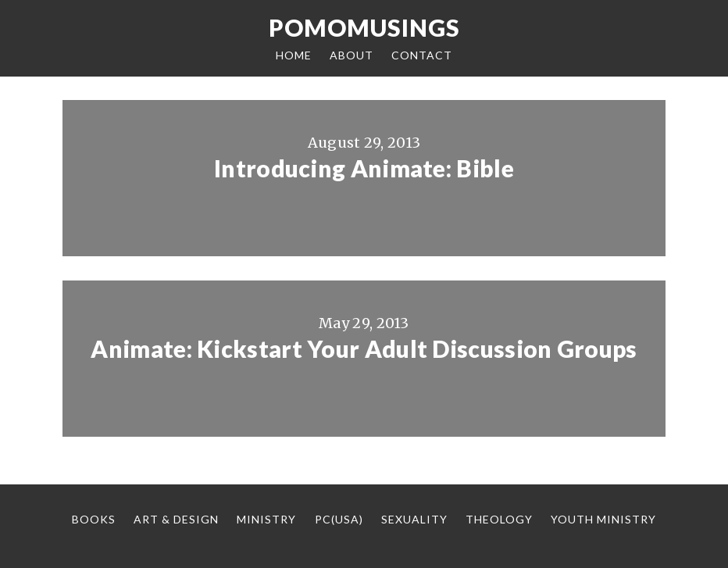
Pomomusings (364, 27)
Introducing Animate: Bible (364, 168)
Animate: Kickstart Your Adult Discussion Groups (364, 348)
